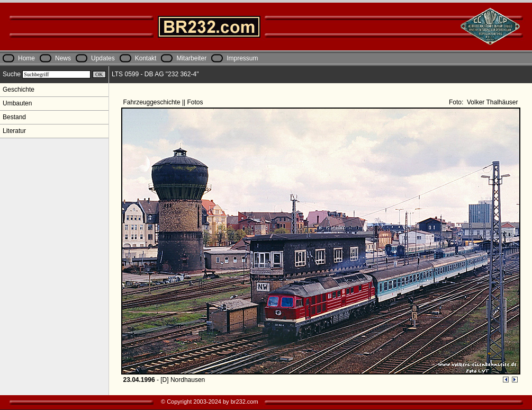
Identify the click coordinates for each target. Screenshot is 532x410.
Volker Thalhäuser (492, 102)
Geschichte (19, 90)
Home (26, 58)
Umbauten (17, 103)
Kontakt (146, 58)
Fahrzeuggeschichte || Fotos (164, 102)
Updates (103, 58)
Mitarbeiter (191, 58)
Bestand (14, 117)
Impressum (242, 58)
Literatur (14, 131)
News (63, 58)
